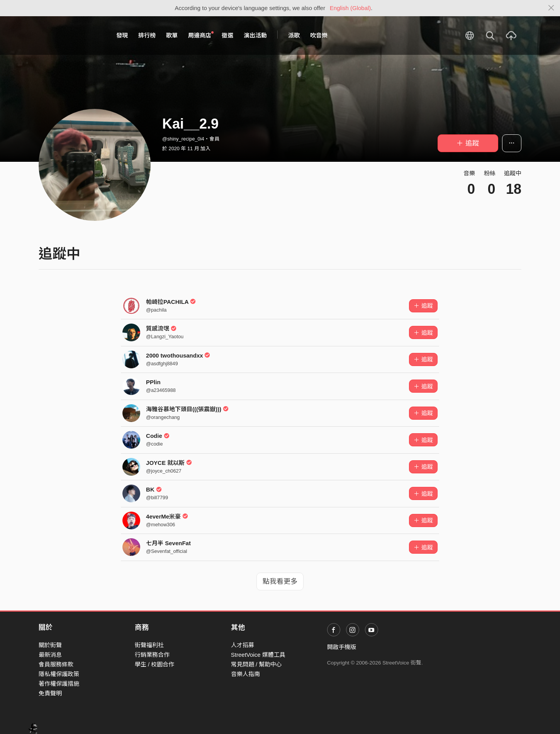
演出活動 (255, 35)
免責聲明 (50, 693)
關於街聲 (50, 645)
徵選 (227, 35)
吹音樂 (319, 35)
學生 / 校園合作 (155, 664)
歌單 (172, 35)
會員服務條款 (56, 664)
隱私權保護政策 (59, 674)
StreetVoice (70, 36)
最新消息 (50, 655)
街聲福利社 (149, 645)
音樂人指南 (245, 674)
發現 (122, 35)
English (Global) (350, 8)
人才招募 (243, 645)
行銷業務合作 (152, 655)
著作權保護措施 (59, 684)
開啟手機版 (342, 647)
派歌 (294, 35)
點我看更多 (280, 581)
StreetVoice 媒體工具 (258, 655)
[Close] (551, 8)
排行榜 (147, 35)
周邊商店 (201, 35)
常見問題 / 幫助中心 (257, 664)
